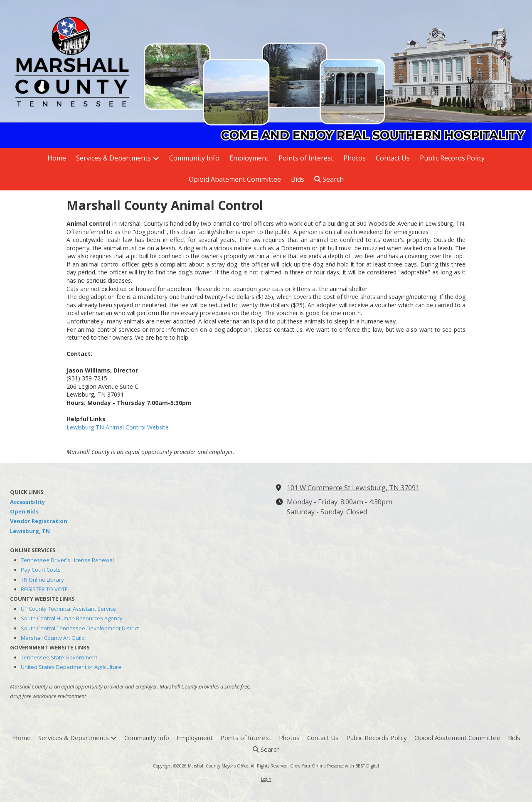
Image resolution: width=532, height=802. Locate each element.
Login (266, 779)
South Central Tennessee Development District (80, 628)
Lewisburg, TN (30, 531)
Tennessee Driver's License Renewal (67, 560)
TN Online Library (42, 580)
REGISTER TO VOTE (44, 589)
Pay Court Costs (41, 570)
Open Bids (24, 511)
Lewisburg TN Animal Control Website (118, 427)
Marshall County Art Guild (53, 638)
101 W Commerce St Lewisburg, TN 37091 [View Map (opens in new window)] (353, 488)
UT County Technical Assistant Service (68, 609)
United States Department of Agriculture (71, 667)
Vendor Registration (39, 521)
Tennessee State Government (59, 657)
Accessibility (27, 502)
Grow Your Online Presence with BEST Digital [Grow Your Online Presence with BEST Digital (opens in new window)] (335, 766)
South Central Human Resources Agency (72, 618)
